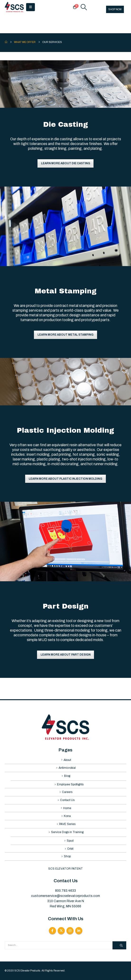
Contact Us (67, 800)
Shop (67, 856)
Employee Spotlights (70, 784)
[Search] (119, 945)
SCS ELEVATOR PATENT (65, 869)
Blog (67, 776)
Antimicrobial (67, 768)
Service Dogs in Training (67, 832)
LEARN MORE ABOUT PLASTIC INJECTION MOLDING (65, 479)
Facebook (52, 931)
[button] (30, 7)
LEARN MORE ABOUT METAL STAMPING (65, 335)
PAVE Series (67, 824)
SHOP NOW (115, 9)
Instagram (70, 931)
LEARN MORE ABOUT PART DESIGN (66, 655)
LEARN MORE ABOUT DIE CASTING (66, 163)
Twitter (61, 931)
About (67, 760)
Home (67, 808)
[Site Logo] (14, 7)
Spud (70, 841)
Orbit (70, 849)
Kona (67, 816)
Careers (67, 792)
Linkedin (79, 931)
